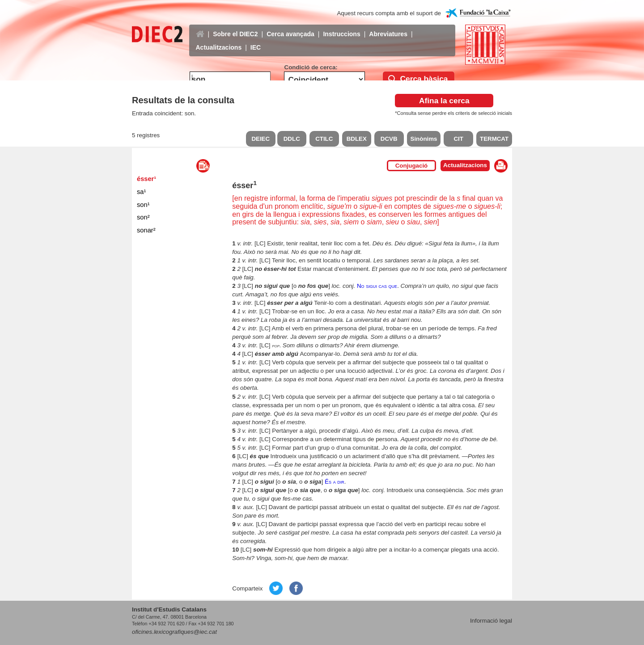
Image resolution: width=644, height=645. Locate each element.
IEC (256, 41)
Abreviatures (388, 27)
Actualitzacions (219, 41)
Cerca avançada (290, 27)
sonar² (146, 230)
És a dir (335, 482)
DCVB (389, 139)
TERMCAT (494, 139)
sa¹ (141, 192)
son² (143, 217)
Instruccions (341, 27)
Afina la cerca (444, 101)
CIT (458, 139)
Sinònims (424, 139)
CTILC (324, 139)
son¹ (143, 205)
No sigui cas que (377, 286)
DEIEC (261, 139)
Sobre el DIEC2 (235, 27)
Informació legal (491, 621)
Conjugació (412, 166)
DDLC (292, 139)
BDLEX (357, 139)
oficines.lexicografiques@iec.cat (174, 632)
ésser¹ (146, 179)
